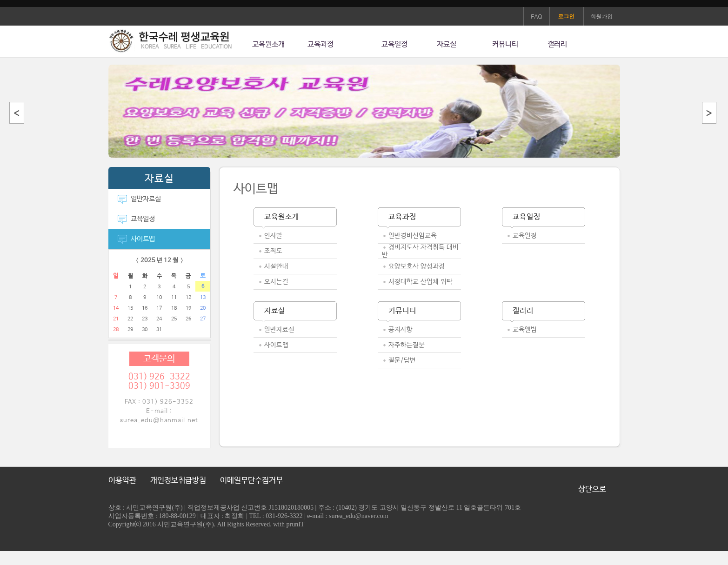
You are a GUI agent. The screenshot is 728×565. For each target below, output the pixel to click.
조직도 (273, 251)
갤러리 (557, 44)
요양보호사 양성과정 (417, 266)
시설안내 (276, 266)
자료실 (447, 44)
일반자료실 (139, 199)
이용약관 (122, 481)
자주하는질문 (407, 345)
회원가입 (602, 16)
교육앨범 (525, 330)
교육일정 (394, 44)
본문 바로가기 (0, 7)
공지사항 (401, 330)
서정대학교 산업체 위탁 (421, 282)
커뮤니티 (505, 44)
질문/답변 (402, 360)
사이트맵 (136, 239)
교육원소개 (268, 44)
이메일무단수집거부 (251, 481)
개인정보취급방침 (178, 481)
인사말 (273, 236)
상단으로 (592, 489)
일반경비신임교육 (413, 236)
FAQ (536, 16)
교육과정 (321, 44)
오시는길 (276, 282)
